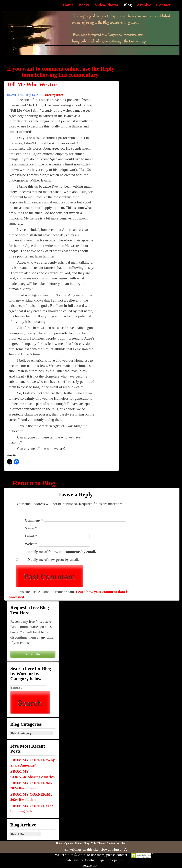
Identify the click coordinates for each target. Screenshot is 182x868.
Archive (144, 5)
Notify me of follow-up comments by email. (62, 552)
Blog (128, 5)
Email (31, 536)
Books (84, 5)
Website (31, 544)
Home (68, 5)
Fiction (78, 843)
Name (31, 528)
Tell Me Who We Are (32, 84)
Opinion (69, 843)
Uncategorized (54, 95)
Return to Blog (34, 483)
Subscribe (33, 654)
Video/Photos (107, 5)
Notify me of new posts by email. (54, 559)
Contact (163, 5)
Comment (34, 520)
